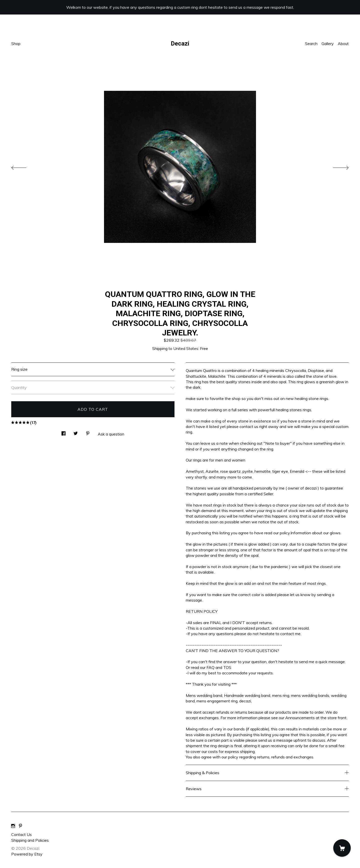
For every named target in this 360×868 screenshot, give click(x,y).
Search (311, 44)
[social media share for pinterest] (88, 432)
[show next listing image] (336, 166)
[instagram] (13, 826)
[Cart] (342, 848)
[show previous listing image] (24, 166)
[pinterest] (20, 826)
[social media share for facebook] (63, 432)
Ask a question (111, 434)
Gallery (328, 44)
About (343, 44)
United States (186, 348)
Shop (16, 44)
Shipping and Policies (30, 840)
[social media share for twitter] (76, 432)
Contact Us (21, 834)
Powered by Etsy (27, 854)
